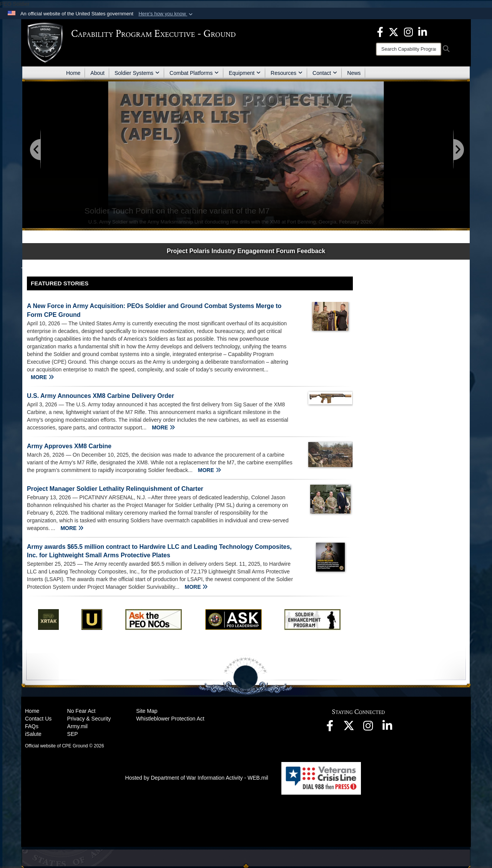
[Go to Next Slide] (458, 150)
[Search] (409, 49)
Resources (287, 73)
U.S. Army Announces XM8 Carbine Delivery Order (101, 396)
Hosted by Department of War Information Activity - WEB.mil (197, 778)
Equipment (245, 73)
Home (73, 73)
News (354, 73)
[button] (166, 14)
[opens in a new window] (380, 31)
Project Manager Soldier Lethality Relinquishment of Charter (115, 489)
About (97, 73)
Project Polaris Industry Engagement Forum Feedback (246, 251)
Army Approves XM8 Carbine (69, 446)
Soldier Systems (137, 73)
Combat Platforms (194, 73)
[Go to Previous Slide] (36, 150)
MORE (42, 377)
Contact (325, 73)
